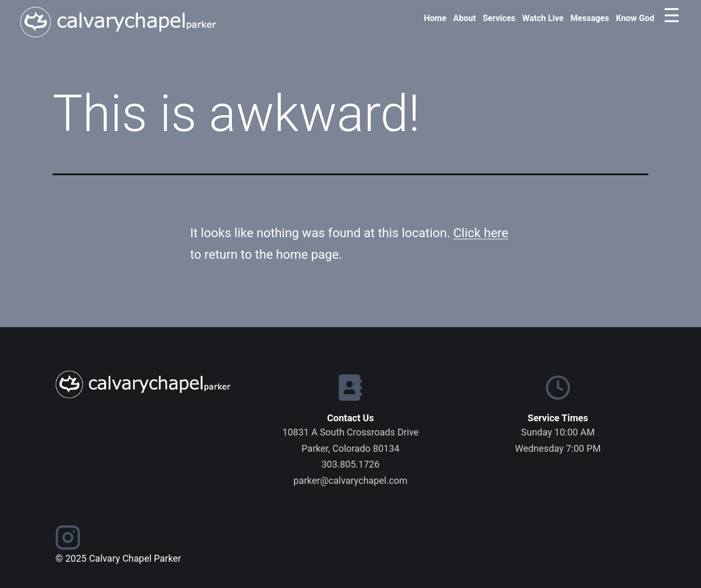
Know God (635, 18)
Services (499, 18)
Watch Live (543, 18)
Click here (481, 233)
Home (435, 18)
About (465, 18)
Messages (590, 18)
